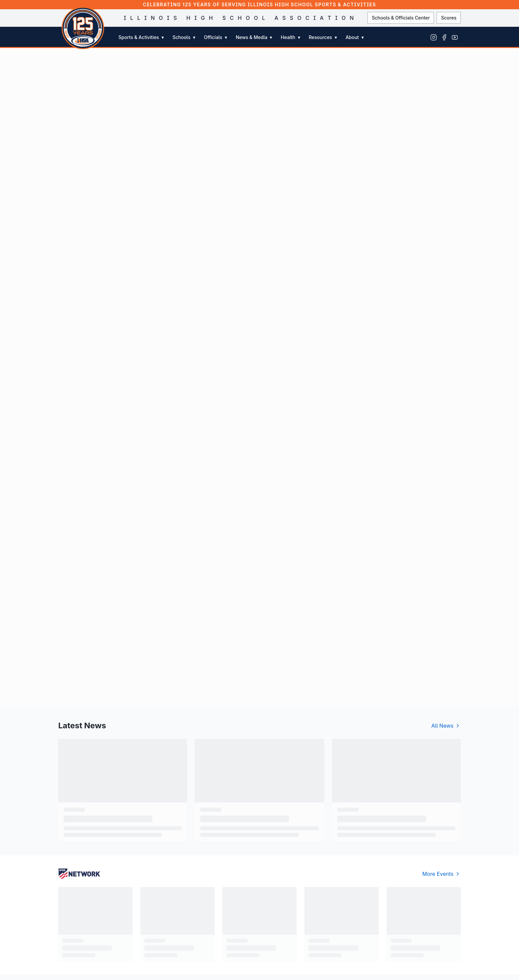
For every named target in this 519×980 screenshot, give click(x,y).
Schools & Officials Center (401, 18)
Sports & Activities (141, 37)
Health (290, 37)
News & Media (254, 37)
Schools (184, 37)
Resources (323, 37)
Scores (449, 18)
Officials (215, 37)
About (355, 37)
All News (446, 726)
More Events (442, 874)
